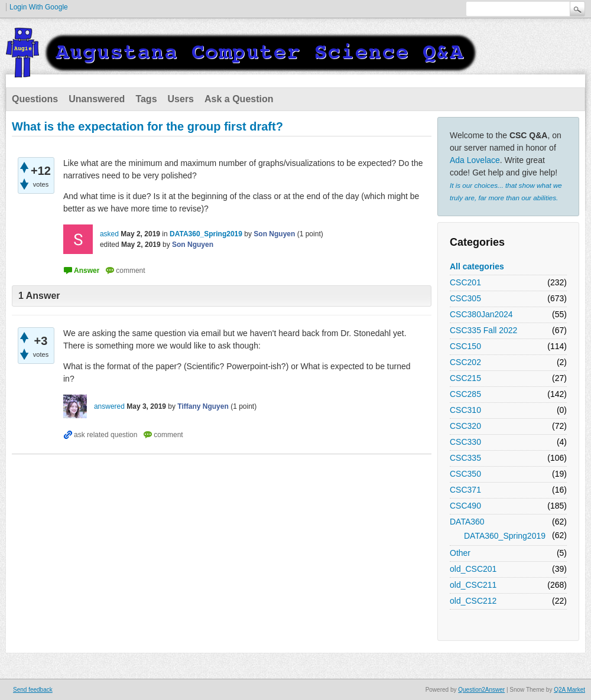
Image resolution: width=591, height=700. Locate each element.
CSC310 (465, 410)
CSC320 (465, 426)
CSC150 (465, 346)
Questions (35, 99)
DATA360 (467, 522)
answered (109, 406)
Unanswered (97, 99)
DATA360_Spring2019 (505, 536)
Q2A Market (569, 690)
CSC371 (465, 490)
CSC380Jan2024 (481, 314)
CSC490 (465, 506)
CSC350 (465, 474)
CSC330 (465, 442)
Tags (146, 99)
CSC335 (465, 458)
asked (109, 234)
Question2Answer (481, 690)
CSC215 (465, 378)
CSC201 (465, 282)
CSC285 (465, 394)
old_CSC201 (473, 569)
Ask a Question (239, 99)
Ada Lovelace (475, 160)
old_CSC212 (473, 601)
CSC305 (465, 298)
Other (460, 553)
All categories (477, 266)
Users (181, 99)
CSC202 (465, 362)
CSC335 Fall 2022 (483, 330)
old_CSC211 (473, 585)
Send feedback (33, 690)
